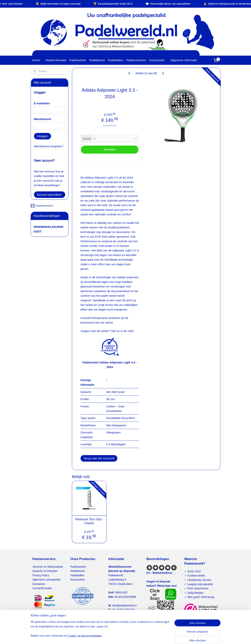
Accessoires (157, 60)
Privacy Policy (41, 575)
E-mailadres (42, 103)
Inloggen (43, 136)
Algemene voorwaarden (47, 580)
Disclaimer (39, 584)
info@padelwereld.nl (124, 605)
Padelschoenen (136, 60)
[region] (100, 631)
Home (36, 60)
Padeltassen (97, 60)
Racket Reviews (56, 60)
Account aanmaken (49, 195)
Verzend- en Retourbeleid (48, 567)
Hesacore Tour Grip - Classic (89, 521)
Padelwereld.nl (42, 206)
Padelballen (115, 60)
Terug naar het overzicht (99, 458)
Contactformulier (42, 588)
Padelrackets (78, 60)
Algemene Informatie (184, 60)
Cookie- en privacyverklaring (84, 636)
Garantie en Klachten (45, 571)
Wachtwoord (42, 119)
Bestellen (110, 149)
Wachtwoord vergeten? (49, 146)
